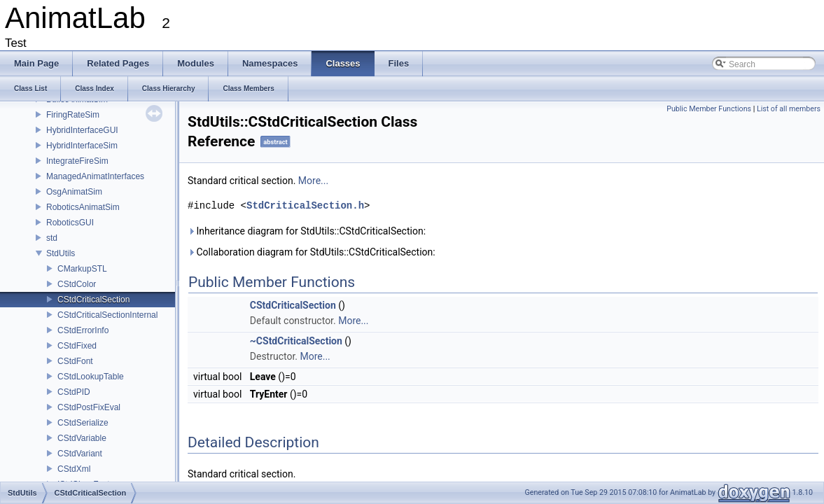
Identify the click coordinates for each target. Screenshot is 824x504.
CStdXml (74, 469)
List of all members (789, 109)
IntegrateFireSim (77, 161)
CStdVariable (82, 438)
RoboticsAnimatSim (83, 207)
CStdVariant (80, 454)
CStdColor (77, 284)
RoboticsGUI (70, 223)
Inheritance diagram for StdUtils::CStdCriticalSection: (307, 231)
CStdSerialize (83, 423)
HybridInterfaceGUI (82, 130)
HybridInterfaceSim (82, 146)
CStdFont (75, 361)
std (52, 238)
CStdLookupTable (91, 377)
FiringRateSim (73, 115)
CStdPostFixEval (89, 407)
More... (313, 181)
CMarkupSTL (82, 269)
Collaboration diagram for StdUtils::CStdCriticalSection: (312, 252)
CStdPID (74, 392)
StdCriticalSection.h (305, 205)
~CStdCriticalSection (296, 341)
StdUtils (61, 253)
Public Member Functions (709, 109)
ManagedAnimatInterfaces (95, 176)
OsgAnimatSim (74, 192)
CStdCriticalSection (93, 300)
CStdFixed (77, 346)
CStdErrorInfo (83, 330)
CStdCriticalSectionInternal (107, 315)
